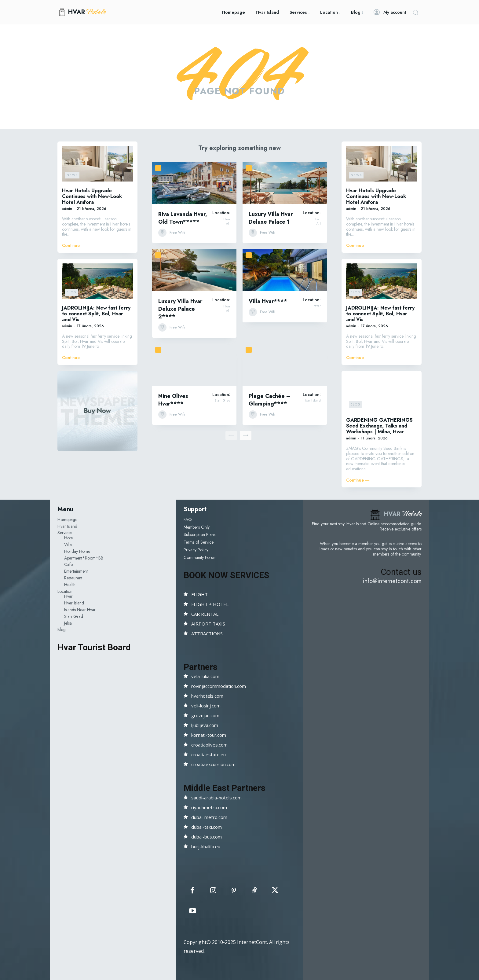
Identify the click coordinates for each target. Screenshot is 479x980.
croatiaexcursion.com (213, 764)
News (72, 175)
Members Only (197, 527)
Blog (72, 292)
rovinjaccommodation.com (219, 686)
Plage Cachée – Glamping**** (269, 400)
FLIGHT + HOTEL (210, 604)
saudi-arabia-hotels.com (216, 798)
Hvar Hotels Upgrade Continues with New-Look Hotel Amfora (92, 196)
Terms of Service (199, 542)
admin (67, 209)
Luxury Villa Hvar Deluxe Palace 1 (271, 218)
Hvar (227, 219)
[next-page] (246, 435)
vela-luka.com (205, 676)
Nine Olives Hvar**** (173, 400)
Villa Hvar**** (268, 301)
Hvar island (312, 401)
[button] (415, 12)
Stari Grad (223, 401)
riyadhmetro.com (209, 807)
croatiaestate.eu (208, 754)
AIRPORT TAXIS (208, 624)
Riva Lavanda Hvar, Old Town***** (183, 218)
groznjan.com (205, 715)
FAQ (188, 519)
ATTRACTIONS (207, 633)
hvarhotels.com (207, 696)
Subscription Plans (199, 534)
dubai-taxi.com (207, 827)
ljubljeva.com (205, 725)
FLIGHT (199, 594)
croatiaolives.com (209, 745)
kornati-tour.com (209, 735)
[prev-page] (231, 435)
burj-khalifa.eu (206, 846)
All (228, 224)
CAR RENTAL (205, 614)
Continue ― (74, 246)
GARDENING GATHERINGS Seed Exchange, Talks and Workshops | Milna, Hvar (379, 426)
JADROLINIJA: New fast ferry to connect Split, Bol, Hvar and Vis (96, 314)
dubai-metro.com (209, 817)
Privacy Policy (196, 550)
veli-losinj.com (206, 706)
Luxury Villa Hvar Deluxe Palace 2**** (180, 309)
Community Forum (200, 557)
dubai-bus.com (207, 837)
